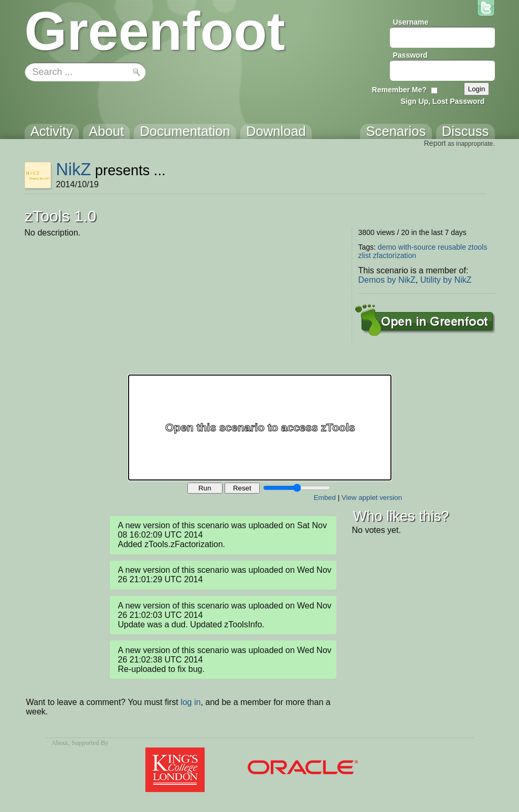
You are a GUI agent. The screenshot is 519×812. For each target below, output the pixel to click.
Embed (325, 498)
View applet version (372, 498)
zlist (365, 255)
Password (410, 55)
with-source (417, 247)
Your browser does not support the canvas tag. (260, 428)
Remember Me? (399, 90)
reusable (452, 247)
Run (205, 488)
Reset (242, 488)
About (60, 743)
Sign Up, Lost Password (442, 101)
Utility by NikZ (446, 280)
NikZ (73, 169)
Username (411, 22)
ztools (478, 247)
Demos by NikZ (387, 280)
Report (435, 143)
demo (387, 247)
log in (190, 702)
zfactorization (395, 255)
